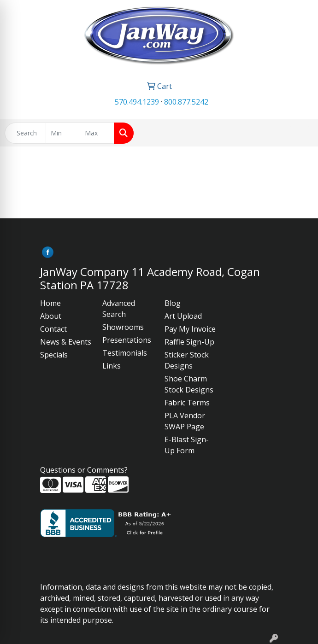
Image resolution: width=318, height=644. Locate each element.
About (51, 316)
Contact (53, 329)
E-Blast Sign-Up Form (187, 445)
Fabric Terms (187, 403)
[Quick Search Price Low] (63, 133)
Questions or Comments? (84, 470)
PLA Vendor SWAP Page (185, 421)
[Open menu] (300, 133)
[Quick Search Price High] (97, 133)
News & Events (66, 342)
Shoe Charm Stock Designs (189, 384)
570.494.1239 (137, 102)
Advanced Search (119, 309)
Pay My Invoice (190, 329)
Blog (173, 303)
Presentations (127, 340)
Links (112, 366)
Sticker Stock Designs (187, 360)
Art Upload (183, 316)
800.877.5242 (186, 102)
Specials (54, 355)
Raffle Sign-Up (189, 342)
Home (50, 303)
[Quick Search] (25, 133)
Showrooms (123, 327)
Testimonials (125, 353)
